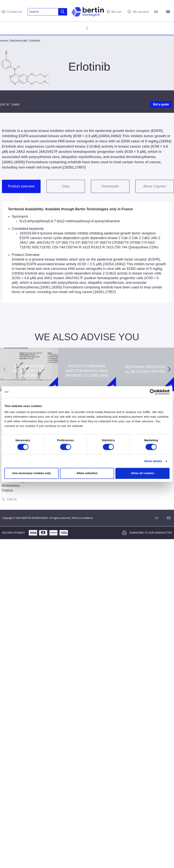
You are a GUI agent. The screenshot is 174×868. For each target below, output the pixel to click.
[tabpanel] (87, 252)
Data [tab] (66, 186)
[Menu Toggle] (87, 28)
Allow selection (87, 473)
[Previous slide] (5, 369)
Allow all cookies (143, 473)
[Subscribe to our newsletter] (124, 533)
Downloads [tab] (110, 186)
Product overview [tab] (21, 186)
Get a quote (161, 104)
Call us (12, 499)
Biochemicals (19, 41)
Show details (153, 461)
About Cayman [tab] (155, 186)
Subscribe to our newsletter (151, 533)
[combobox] (43, 12)
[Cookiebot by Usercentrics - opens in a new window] (153, 392)
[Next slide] (169, 369)
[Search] (63, 12)
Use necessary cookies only (32, 473)
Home (4, 41)
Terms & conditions (82, 518)
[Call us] (4, 499)
